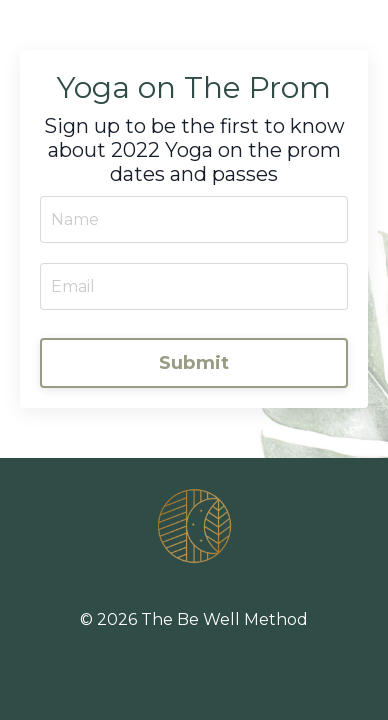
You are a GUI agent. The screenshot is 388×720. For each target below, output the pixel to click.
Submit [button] (194, 363)
